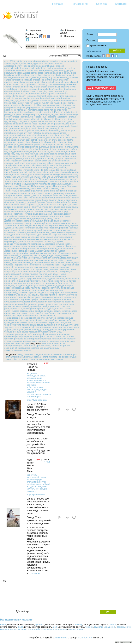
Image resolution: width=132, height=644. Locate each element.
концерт (9, 239)
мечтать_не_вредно (44, 255)
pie (71, 142)
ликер (42, 249)
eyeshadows (59, 98)
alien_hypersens (35, 64)
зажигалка (66, 223)
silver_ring (9, 161)
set (60, 156)
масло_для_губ (52, 253)
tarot (31, 168)
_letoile (19, 61)
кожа (17, 237)
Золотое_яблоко (13, 184)
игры (51, 228)
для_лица (65, 216)
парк (40, 276)
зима (17, 228)
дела (35, 214)
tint (21, 170)
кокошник (25, 237)
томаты (75, 325)
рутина (42, 309)
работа (51, 302)
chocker (23, 82)
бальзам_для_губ (23, 198)
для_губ (9, 216)
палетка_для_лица (14, 276)
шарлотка (9, 343)
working (63, 177)
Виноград (43, 181)
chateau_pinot (11, 82)
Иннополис (44, 184)
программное (11, 299)
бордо (45, 200)
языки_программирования (18, 350)
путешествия (25, 302)
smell (23, 163)
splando (12, 165)
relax (36, 149)
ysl (77, 177)
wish (44, 177)
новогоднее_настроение (42, 265)
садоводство (53, 309)
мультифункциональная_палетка (21, 260)
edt (53, 94)
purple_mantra (64, 147)
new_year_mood (13, 135)
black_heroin (44, 73)
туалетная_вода (60, 327)
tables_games (63, 165)
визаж (8, 207)
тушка (15, 329)
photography (37, 142)
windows (25, 177)
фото (17, 336)
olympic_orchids (12, 138)
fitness (73, 101)
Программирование (15, 188)
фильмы (40, 625)
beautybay (10, 73)
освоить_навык (12, 269)
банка (36, 198)
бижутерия (22, 200)
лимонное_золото (55, 249)
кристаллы (22, 246)
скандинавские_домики (17, 318)
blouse (21, 75)
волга (75, 207)
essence (51, 96)
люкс (16, 251)
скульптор (51, 318)
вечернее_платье (68, 205)
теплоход (42, 325)
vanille (68, 172)
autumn (8, 71)
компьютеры (7, 629)
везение (15, 205)
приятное (72, 295)
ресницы (16, 306)
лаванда (15, 249)
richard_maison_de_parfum (63, 149)
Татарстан (25, 191)
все (6, 61)
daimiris (15, 89)
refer (30, 149)
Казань (54, 184)
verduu (76, 172)
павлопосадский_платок (17, 274)
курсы (54, 246)
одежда (25, 267)
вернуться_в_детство (38, 205)
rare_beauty (10, 149)
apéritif (46, 66)
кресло (68, 244)
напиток (46, 262)
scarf (67, 154)
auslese (72, 68)
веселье (54, 205)
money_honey (60, 131)
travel (39, 172)
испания (9, 232)
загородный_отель (42, 223)
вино (14, 207)
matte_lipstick (71, 126)
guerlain (36, 107)
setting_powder (70, 156)
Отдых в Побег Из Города (32, 367)
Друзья (39, 34)
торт (17, 327)
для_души (29, 216)
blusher (46, 75)
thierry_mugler (12, 170)
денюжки (58, 214)
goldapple (14, 107)
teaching (44, 168)
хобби (48, 339)
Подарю (61, 47)
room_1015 (49, 151)
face (69, 98)
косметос (69, 239)
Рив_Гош (30, 188)
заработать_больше (27, 225)
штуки (27, 343)
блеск (31, 200)
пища (7, 283)
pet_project (19, 142)
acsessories (65, 61)
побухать (35, 285)
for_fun (42, 103)
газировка (10, 212)
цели (40, 341)
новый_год (60, 265)
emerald (64, 94)
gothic (23, 107)
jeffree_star (10, 114)
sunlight (45, 165)
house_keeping (36, 112)
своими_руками (62, 311)
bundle (25, 77)
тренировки (45, 327)
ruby (13, 154)
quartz (75, 147)
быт (65, 202)
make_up (19, 126)
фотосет (70, 336)
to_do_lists (43, 170)
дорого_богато (52, 218)
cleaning (56, 82)
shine (28, 158)
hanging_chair (68, 107)
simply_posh (21, 161)
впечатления (25, 209)
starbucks (31, 165)
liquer (59, 121)
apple (39, 66)
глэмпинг (39, 212)
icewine (48, 112)
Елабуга (74, 181)
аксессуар (10, 193)
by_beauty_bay (36, 77)
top (68, 170)
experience (70, 96)
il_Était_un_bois (60, 112)
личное (69, 249)
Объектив (72, 186)
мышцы (43, 260)
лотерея (9, 251)
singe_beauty (35, 161)
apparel (32, 66)
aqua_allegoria (57, 66)
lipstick (52, 121)
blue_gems (31, 75)
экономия (46, 343)
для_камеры (42, 216)
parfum (22, 140)
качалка (72, 235)
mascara (41, 126)
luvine (66, 124)
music (20, 133)
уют (35, 334)
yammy (71, 177)
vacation (60, 172)
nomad (61, 135)
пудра (55, 299)
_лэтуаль (28, 61)
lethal (33, 119)
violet (50, 175)
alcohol (8, 64)
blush (39, 75)
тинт (58, 325)
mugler (72, 131)
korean (8, 117)
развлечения (11, 304)
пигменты (36, 281)
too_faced (61, 170)
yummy (8, 179)
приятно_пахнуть (58, 295)
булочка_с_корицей (26, 202)
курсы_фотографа (68, 246)
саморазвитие (27, 311)
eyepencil (36, 98)
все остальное (77, 629)
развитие (69, 302)
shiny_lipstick (38, 158)
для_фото (10, 218)
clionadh (74, 82)
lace (6, 119)
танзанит (44, 322)
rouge (7, 154)
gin (31, 105)
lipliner (41, 121)
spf (6, 165)
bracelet (70, 75)
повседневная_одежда (52, 285)
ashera (64, 68)
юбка (17, 348)
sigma (68, 158)
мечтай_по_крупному (22, 255)
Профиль (30, 34)
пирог (45, 281)
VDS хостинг (85, 638)
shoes (48, 158)
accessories (52, 61)
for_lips (50, 103)
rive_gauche (15, 151)
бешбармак (10, 200)
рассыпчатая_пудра (48, 304)
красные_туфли (13, 244)
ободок (76, 265)
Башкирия (17, 181)
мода (64, 258)
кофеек (31, 242)
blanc (54, 73)
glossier (62, 105)
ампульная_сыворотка (65, 193)
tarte (37, 168)
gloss (55, 105)
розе (57, 306)
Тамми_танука (12, 191)
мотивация (73, 258)
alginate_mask (19, 64)
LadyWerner (35, 31)
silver (74, 158)
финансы (9, 336)
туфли (8, 329)
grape (29, 107)
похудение (72, 292)
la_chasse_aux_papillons (44, 117)
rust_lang (39, 154)
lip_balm (9, 121)
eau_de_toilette (28, 94)
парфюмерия (59, 276)
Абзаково (50, 179)
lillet (54, 119)
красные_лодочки (54, 242)
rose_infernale (68, 151)
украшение (69, 329)
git (34, 105)
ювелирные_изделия (42, 348)
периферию (20, 629)
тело (19, 325)
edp (49, 94)
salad (46, 154)
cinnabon (32, 82)
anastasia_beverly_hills (16, 66)
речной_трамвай (30, 306)
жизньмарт (27, 223)
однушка (34, 267)
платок (30, 283)
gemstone (16, 105)
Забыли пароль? (94, 51)
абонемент (61, 191)
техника (51, 325)
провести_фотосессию (29, 297)
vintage (43, 175)
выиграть (49, 209)
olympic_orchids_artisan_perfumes (38, 138)
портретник (57, 290)
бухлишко (51, 202)
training (33, 172)
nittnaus (41, 135)
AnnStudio (60, 638)
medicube (36, 128)
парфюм (47, 276)
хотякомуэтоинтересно (64, 339)
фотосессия (59, 336)
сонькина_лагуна (13, 320)
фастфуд (42, 334)
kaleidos (63, 114)
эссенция (9, 348)
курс (49, 246)
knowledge (73, 114)
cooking (52, 84)
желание (58, 221)
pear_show (51, 140)
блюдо (38, 200)
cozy (31, 87)
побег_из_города (13, 285)
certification (17, 80)
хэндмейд (17, 341)
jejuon (19, 114)
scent (73, 154)
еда (51, 221)
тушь (21, 329)
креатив (35, 244)
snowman (42, 163)
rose (58, 151)
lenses (27, 119)
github (39, 105)
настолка (56, 262)
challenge (64, 80)
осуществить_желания (47, 269)
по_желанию (48, 283)
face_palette (33, 101)
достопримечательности (17, 221)
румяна (34, 309)
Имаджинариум (30, 184)
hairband (45, 107)
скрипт (32, 318)
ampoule (59, 64)
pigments (9, 144)
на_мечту (52, 260)
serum (55, 156)
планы (23, 283)
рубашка (25, 309)
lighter (48, 119)
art (58, 68)
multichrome (11, 133)
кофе (7, 242)
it (76, 112)
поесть (27, 288)
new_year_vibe (29, 135)
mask (61, 126)
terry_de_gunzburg (58, 168)
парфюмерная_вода (15, 279)
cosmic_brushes (12, 87)
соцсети (27, 320)
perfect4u (69, 140)
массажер (66, 253)
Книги (3, 625)
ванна (8, 205)
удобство (43, 329)
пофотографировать (55, 292)
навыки (68, 260)
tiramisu (27, 170)
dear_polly (43, 89)
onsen (74, 138)
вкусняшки (66, 207)
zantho (35, 179)
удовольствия (55, 329)
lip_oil (16, 121)
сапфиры (48, 311)
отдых (73, 269)
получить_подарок (40, 288)
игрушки (62, 629)
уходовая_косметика (15, 334)
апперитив (10, 195)
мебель (75, 253)
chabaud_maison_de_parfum (38, 80)
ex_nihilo (60, 96)
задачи (56, 223)
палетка (34, 274)
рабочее (60, 302)
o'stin (68, 135)
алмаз (41, 193)
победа (26, 285)
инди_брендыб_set (14, 230)
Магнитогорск (11, 186)
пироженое (54, 281)
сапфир (39, 311)
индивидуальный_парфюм (38, 230)
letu (38, 119)
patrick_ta (36, 140)
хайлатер (40, 339)
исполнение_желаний (25, 232)
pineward (29, 144)
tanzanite (24, 168)
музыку (79, 625)
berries (34, 73)
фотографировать (30, 336)
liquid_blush (68, 121)
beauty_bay (52, 71)
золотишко (30, 228)
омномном (55, 267)
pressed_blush (12, 147)
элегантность (59, 343)
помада (70, 288)
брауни (62, 200)
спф (40, 320)
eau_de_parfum (12, 94)
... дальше (34, 573)
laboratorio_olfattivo (67, 117)
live (27, 124)
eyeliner (27, 98)
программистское (67, 297)
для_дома (19, 216)
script (7, 156)
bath (36, 71)
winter (38, 177)
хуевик (8, 341)
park (28, 140)
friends (71, 103)
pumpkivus (44, 147)
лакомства (33, 249)
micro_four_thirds (13, 131)
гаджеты (99, 627)
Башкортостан (30, 181)
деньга (42, 214)
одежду (31, 629)
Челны (40, 191)
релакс (8, 306)
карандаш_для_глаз (15, 235)
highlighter (22, 110)
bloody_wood (11, 75)
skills (49, 161)
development (70, 89)
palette (14, 140)
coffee (15, 84)
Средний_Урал (57, 188)
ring (6, 151)
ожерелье (44, 267)
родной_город (47, 306)
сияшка (43, 316)
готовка (29, 214)
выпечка (68, 209)
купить (42, 246)
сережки (69, 313)
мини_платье (11, 258)
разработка (24, 304)
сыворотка (33, 322)
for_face (34, 103)
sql (24, 165)
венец (23, 205)
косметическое (56, 239)
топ (6, 327)
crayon (37, 87)
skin (54, 161)
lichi (43, 119)
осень (24, 269)
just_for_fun (52, 114)
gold (7, 107)
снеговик (61, 318)
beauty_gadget (66, 71)
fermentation (63, 101)
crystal (8, 89)
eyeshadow (47, 98)
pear (43, 140)
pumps (53, 147)
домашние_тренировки (32, 218)
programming (32, 147)
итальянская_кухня (47, 232)
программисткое (49, 297)
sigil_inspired (58, 158)
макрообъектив (43, 251)
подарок (69, 285)
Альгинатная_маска (66, 179)
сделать (9, 313)
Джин (51, 181)
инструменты (50, 629)
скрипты (41, 318)
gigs (27, 105)
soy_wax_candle (69, 163)
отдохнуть (64, 269)
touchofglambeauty (14, 172)
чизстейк (64, 341)
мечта (8, 255)
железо (67, 221)
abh (35, 61)
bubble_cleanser (13, 77)
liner (70, 119)
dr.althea (25, 91)
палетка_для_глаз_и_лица (52, 274)
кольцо (50, 237)
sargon (61, 154)
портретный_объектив (16, 292)
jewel (25, 114)
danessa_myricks (28, 89)
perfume (9, 142)
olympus (60, 138)
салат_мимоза (12, 311)
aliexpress (49, 64)
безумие (52, 198)
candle (8, 80)
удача (35, 329)
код (13, 237)
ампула (48, 193)
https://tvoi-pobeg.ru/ (37, 400)
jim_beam (41, 114)
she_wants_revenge (14, 158)
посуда (41, 292)
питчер (73, 281)
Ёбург (42, 179)
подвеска (9, 288)
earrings (63, 91)
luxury (73, 124)
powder (60, 144)
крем (42, 244)
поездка (19, 288)
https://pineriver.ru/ (36, 495)
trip (44, 172)
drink (56, 91)
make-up (9, 126)
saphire (53, 154)
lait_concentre (16, 119)
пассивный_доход (62, 279)
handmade (56, 107)
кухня (7, 249)
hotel (64, 110)
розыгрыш (65, 306)
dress (51, 91)
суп (74, 320)
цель (46, 341)
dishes (17, 91)
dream (33, 91)
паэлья (75, 279)
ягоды (56, 348)
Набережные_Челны (42, 186)
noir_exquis (51, 135)
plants (37, 144)
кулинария (33, 246)
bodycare (61, 75)
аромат (20, 195)
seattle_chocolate (28, 156)
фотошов (18, 339)
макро (31, 251)
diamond (9, 91)
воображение (11, 209)
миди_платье (62, 255)
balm (24, 71)
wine (33, 177)
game (7, 105)
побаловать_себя (65, 283)
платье (38, 283)
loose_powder (39, 124)
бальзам (9, 198)
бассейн (43, 198)
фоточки (9, 339)
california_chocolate (68, 77)
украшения (34, 332)
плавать (15, 283)
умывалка (46, 332)
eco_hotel (41, 94)
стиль (61, 320)
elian (57, 94)
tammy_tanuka (12, 168)
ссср (45, 320)
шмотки (19, 343)
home (47, 110)
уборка (28, 329)
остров (31, 269)
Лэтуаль (68, 184)
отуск (14, 272)
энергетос (65, 346)
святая (74, 311)
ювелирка (25, 348)
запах (75, 223)
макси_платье (12, 253)
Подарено (74, 47)
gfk (22, 105)
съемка (23, 322)
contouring (42, 84)
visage (57, 175)
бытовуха (72, 202)
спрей (34, 320)
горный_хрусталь (53, 212)
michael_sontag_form (52, 128)
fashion (43, 101)
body (53, 75)
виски (20, 207)
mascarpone (52, 126)
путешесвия (65, 299)
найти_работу (12, 262)
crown (72, 87)
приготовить (11, 295)
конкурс (58, 237)
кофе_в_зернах (18, 242)
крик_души (10, 246)
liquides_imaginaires (15, 124)
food (27, 103)
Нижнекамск (60, 186)
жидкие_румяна (13, 223)
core (58, 84)
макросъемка (58, 251)
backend (17, 71)
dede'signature (56, 89)
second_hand (44, 156)
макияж (23, 251)
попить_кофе (30, 290)
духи (46, 221)
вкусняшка (55, 207)
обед (69, 265)
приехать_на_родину (28, 295)
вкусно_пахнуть (32, 207)
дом (17, 218)
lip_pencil (24, 121)
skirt (67, 161)
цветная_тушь (30, 341)
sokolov (51, 163)
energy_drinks (11, 96)
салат (68, 309)
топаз (11, 327)
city (39, 82)
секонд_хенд (27, 313)
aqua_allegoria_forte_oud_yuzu (41, 68)
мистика (23, 258)
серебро (39, 313)
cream (44, 87)
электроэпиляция (13, 346)
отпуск (8, 272)
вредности (38, 209)
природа (44, 295)
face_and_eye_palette (15, 101)
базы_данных (70, 195)
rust (31, 154)
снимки (70, 318)
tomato (52, 170)
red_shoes (22, 149)
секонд (17, 313)
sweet (52, 165)
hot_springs (56, 110)
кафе (65, 235)
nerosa (63, 133)
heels (14, 110)
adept (74, 61)
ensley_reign (25, 96)
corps (64, 84)
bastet (30, 71)
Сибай (45, 188)
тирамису (66, 325)
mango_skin (30, 126)
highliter (32, 110)
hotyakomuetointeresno (16, 112)
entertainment (39, 96)
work (56, 177)
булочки (41, 202)
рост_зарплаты (12, 309)
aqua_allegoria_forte (15, 68)
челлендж (54, 341)
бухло (60, 202)
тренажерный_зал (29, 327)
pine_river (19, 144)
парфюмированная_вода (39, 279)
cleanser (65, 82)
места (113, 625)
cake (55, 77)
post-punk (50, 144)
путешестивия (40, 302)
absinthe (42, 61)
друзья (40, 221)
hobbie (40, 110)
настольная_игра (70, 262)
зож (22, 228)
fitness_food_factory (14, 103)
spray (19, 165)
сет (26, 316)
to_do (34, 170)
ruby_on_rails (22, 154)
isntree (72, 112)
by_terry (48, 77)
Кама (61, 184)
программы (25, 299)
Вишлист (31, 47)
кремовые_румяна (54, 244)
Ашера (8, 181)
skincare (60, 161)
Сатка (38, 188)
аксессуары (21, 193)
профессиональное (41, 299)
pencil (61, 140)
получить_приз (58, 288)
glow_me (71, 105)
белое (60, 198)
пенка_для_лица (13, 281)
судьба (68, 320)
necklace (54, 133)
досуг (33, 221)
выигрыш (59, 209)
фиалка (66, 334)
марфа (33, 253)
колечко (35, 237)
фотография (46, 336)
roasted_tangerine (30, 151)
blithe (73, 73)
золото (40, 228)
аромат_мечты (32, 195)
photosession (51, 142)
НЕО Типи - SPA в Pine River (30, 466)
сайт (62, 309)
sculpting (15, 156)
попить (19, 290)
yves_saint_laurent (21, 179)
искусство (68, 230)
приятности (10, 297)
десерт (67, 214)
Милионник (25, 186)
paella (7, 140)
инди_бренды (71, 228)
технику (89, 627)
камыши (61, 232)
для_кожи (54, 216)
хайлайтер (29, 339)
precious (68, 144)
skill (44, 161)
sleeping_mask (12, 163)
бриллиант (10, 202)
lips (46, 121)
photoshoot (63, 142)
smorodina (31, 163)
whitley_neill (10, 177)
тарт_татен (65, 322)
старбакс (53, 320)
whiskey (74, 175)
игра (46, 228)
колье (43, 237)
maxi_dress (10, 128)
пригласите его (112, 102)
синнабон (33, 316)
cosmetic (72, 84)
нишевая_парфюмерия (16, 265)
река (71, 304)
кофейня (39, 242)
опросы (65, 267)
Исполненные (47, 47)
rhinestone (44, 149)
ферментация (54, 334)
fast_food (52, 101)
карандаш (71, 232)
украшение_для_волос (16, 332)
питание (64, 281)
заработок (43, 225)
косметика (42, 239)
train (26, 172)
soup (57, 163)
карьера (57, 235)
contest (33, 84)
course (24, 87)
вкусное (44, 207)
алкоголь (33, 193)
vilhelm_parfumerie (29, 175)
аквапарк (72, 191)
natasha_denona (41, 133)
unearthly (51, 172)
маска (40, 253)
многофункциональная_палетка (44, 258)
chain (56, 80)
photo (28, 142)
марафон (24, 253)
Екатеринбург (62, 181)
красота (26, 244)
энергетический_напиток (46, 346)
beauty (42, 71)
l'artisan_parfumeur (21, 117)
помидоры (10, 290)
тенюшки (32, 325)
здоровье (9, 228)
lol (30, 124)
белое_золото (71, 198)
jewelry (32, 114)
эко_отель (32, 373)
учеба (29, 334)
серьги (20, 316)
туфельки (74, 327)
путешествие (11, 302)
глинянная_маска (24, 212)
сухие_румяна (12, 322)
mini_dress (40, 131)
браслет (53, 200)
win (19, 177)
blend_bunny (64, 73)
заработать (10, 225)
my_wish (28, 133)
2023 (12, 61)
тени (24, 325)
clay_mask (46, 82)
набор (61, 260)
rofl (42, 151)
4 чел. (47, 462)
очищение (23, 272)
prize (22, 147)
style (39, 165)
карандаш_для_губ (36, 235)
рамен (34, 304)
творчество (10, 325)
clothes (8, 84)
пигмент (26, 281)
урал (54, 332)
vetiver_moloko (12, 175)
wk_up (50, 177)
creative (65, 87)
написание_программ (30, 262)
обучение (16, 267)
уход (59, 332)
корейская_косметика (24, 239)
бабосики (57, 195)
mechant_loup (23, 128)
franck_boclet (61, 103)
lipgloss (33, 121)
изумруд (59, 228)
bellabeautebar (23, 73)
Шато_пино (49, 191)
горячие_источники (14, 214)
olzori (68, 138)
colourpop (24, 84)
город (65, 212)
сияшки (51, 316)
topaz (73, 170)
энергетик (28, 346)
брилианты (72, 200)
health (7, 110)
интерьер (58, 230)
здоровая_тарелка (69, 225)
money (49, 131)
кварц (7, 237)
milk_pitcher (28, 131)
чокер (72, 341)
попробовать (44, 290)
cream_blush (54, 87)
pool (43, 144)
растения (64, 304)
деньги (50, 214)
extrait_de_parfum (13, 98)
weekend (65, 175)
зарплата (54, 225)
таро (51, 322)
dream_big (42, 91)
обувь (7, 267)
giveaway (47, 105)
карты (49, 235)
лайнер (24, 249)
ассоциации (46, 195)
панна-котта (31, 276)
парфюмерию (124, 627)
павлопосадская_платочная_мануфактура (51, 272)
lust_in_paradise (55, 124)
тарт (57, 322)
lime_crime (62, 119)
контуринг (67, 237)
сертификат (11, 316)
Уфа (33, 191)
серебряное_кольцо (54, 313)
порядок (32, 292)
